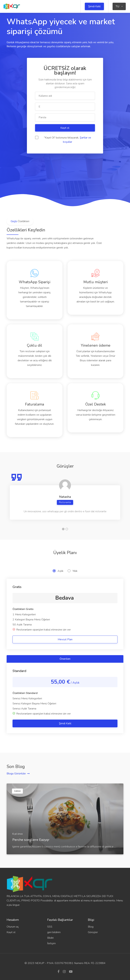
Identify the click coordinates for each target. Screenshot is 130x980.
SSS (50, 927)
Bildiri (50, 938)
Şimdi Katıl (94, 6)
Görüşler (93, 932)
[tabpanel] (65, 497)
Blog (91, 927)
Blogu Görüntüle (16, 774)
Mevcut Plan (65, 639)
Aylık (58, 571)
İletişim (51, 943)
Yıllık (73, 571)
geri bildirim (54, 932)
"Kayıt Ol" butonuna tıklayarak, (63, 140)
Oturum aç (13, 927)
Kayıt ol (65, 128)
